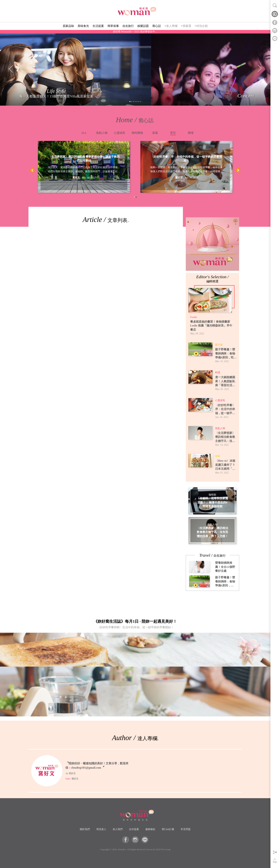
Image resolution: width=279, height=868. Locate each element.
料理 (218, 373)
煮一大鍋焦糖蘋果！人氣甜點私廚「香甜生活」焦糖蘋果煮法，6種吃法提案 (226, 381)
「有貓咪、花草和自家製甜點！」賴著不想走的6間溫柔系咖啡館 (212, 502)
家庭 (155, 133)
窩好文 (76, 178)
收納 (218, 456)
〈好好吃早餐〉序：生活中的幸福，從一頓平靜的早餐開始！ (186, 159)
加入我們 (118, 829)
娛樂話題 (143, 26)
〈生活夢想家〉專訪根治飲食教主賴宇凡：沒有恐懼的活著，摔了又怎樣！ (225, 437)
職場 (191, 133)
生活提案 (98, 26)
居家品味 (68, 26)
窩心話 (157, 26)
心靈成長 (120, 133)
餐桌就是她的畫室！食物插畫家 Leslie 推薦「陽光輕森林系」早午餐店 (211, 326)
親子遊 (219, 345)
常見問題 (186, 829)
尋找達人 (101, 829)
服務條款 (150, 829)
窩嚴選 (187, 26)
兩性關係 (137, 133)
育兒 (173, 133)
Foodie (194, 317)
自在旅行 (128, 26)
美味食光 (83, 26)
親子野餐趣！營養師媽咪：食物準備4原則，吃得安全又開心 (226, 354)
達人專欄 (172, 26)
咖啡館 (212, 495)
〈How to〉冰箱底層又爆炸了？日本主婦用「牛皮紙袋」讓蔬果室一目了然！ (225, 465)
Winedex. (122, 849)
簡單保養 (113, 26)
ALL (84, 133)
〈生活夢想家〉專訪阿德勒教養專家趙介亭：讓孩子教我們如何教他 (84, 159)
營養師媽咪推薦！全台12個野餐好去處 (225, 567)
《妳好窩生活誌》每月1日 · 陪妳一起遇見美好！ (135, 625)
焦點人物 (102, 133)
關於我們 (85, 829)
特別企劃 (202, 26)
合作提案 (134, 829)
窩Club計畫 (168, 829)
